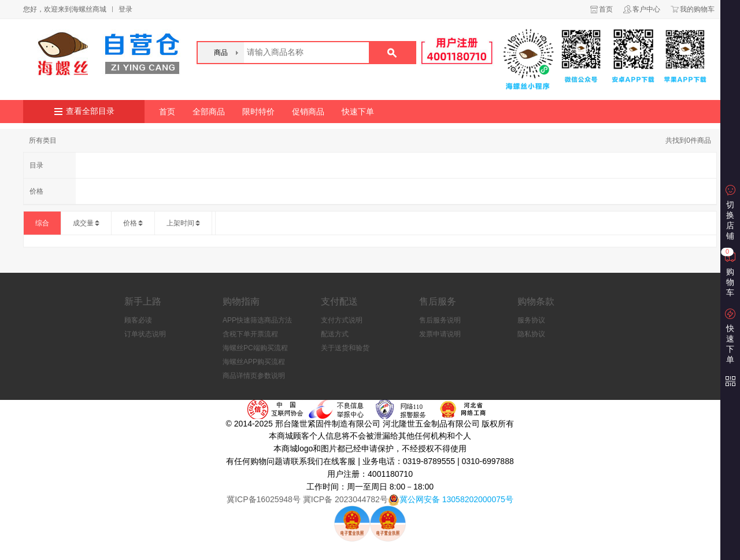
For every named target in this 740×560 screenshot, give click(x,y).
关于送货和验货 (345, 348)
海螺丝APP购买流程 (254, 362)
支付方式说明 (342, 320)
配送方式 (335, 334)
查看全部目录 (90, 111)
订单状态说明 (145, 334)
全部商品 (209, 112)
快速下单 (358, 112)
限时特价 (258, 112)
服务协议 (531, 320)
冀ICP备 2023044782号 (344, 499)
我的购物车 (697, 9)
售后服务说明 (440, 320)
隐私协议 (531, 334)
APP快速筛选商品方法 (257, 320)
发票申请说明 (440, 334)
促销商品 (308, 112)
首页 (606, 9)
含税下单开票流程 (250, 334)
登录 (125, 9)
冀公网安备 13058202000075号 (456, 499)
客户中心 (646, 9)
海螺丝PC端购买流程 (255, 348)
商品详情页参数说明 (254, 376)
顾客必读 (138, 320)
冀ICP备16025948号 (264, 499)
